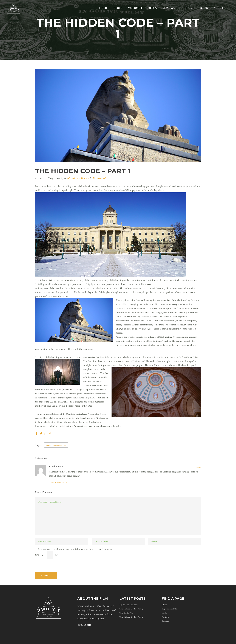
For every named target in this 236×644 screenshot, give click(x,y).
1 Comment (99, 178)
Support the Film (170, 609)
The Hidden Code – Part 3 (131, 609)
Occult (85, 178)
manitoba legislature (56, 445)
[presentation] (58, 565)
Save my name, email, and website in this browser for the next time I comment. (75, 549)
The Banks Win (126, 613)
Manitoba (73, 178)
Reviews (165, 617)
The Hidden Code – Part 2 (131, 617)
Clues (164, 605)
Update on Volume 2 (129, 605)
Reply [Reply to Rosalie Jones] (199, 467)
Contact (165, 621)
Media (164, 613)
